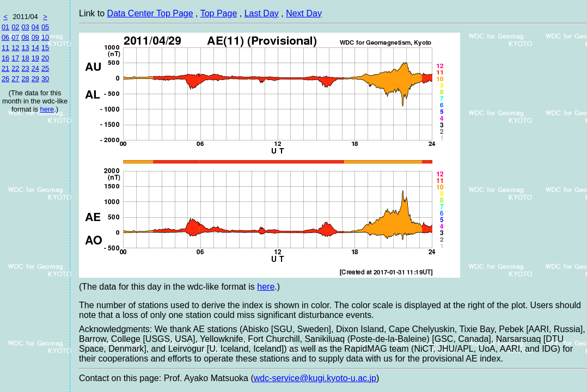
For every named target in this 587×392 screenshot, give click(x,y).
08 (25, 37)
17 (15, 58)
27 (15, 79)
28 (25, 79)
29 (35, 79)
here (47, 109)
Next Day (304, 13)
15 (45, 48)
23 (25, 68)
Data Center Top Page (150, 13)
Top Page (219, 13)
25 (45, 68)
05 (45, 27)
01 (5, 27)
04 (35, 27)
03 (25, 27)
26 (5, 79)
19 (35, 58)
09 (35, 37)
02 (15, 27)
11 (5, 48)
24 (35, 68)
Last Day (262, 13)
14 (35, 48)
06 (5, 37)
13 (25, 48)
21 (5, 68)
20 (45, 58)
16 (5, 58)
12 (15, 48)
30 (45, 79)
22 (15, 68)
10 (45, 37)
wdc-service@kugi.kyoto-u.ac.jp (315, 378)
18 (25, 58)
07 (15, 37)
